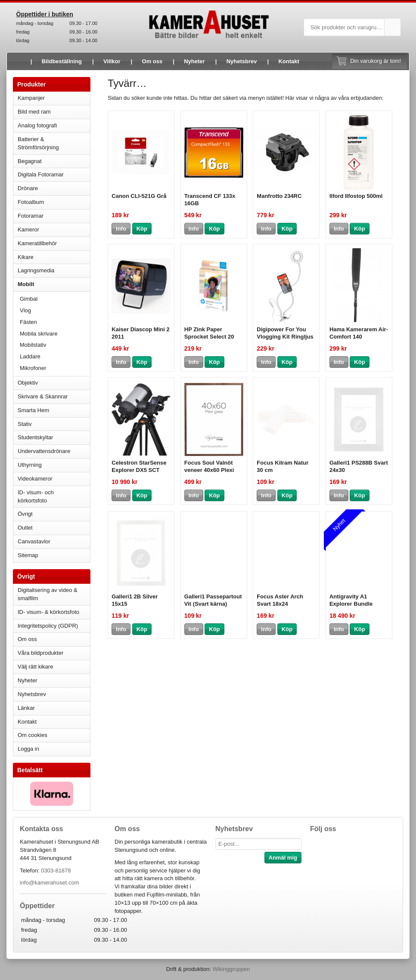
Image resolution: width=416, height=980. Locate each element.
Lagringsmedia (54, 270)
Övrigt (25, 514)
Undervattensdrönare (54, 451)
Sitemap (28, 555)
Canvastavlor (34, 541)
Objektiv (54, 383)
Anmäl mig (283, 858)
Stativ (54, 424)
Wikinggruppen (231, 969)
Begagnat (54, 161)
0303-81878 (56, 871)
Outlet (25, 528)
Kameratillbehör (54, 243)
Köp (142, 229)
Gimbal (29, 299)
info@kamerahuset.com (49, 883)
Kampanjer (31, 98)
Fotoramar (54, 216)
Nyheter (194, 61)
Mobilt (54, 284)
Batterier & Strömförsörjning (54, 143)
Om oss (152, 61)
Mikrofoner (33, 368)
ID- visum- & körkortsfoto (48, 612)
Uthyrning (30, 465)
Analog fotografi (54, 125)
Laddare (30, 356)
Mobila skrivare (39, 334)
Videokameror (54, 479)
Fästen (28, 322)
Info (121, 229)
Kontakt (289, 61)
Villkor (112, 61)
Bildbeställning (62, 61)
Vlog (25, 310)
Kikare (54, 257)
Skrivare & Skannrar (54, 396)
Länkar (26, 708)
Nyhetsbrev (242, 61)
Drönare (54, 188)
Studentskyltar (35, 437)
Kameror (54, 230)
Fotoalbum (54, 202)
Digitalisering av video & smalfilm (48, 594)
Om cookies (33, 735)
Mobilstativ (33, 345)
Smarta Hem (33, 410)
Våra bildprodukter (40, 653)
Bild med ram (54, 112)
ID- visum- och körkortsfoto (36, 496)
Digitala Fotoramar (41, 174)
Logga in (28, 749)
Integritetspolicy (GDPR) (48, 626)
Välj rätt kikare (35, 667)
